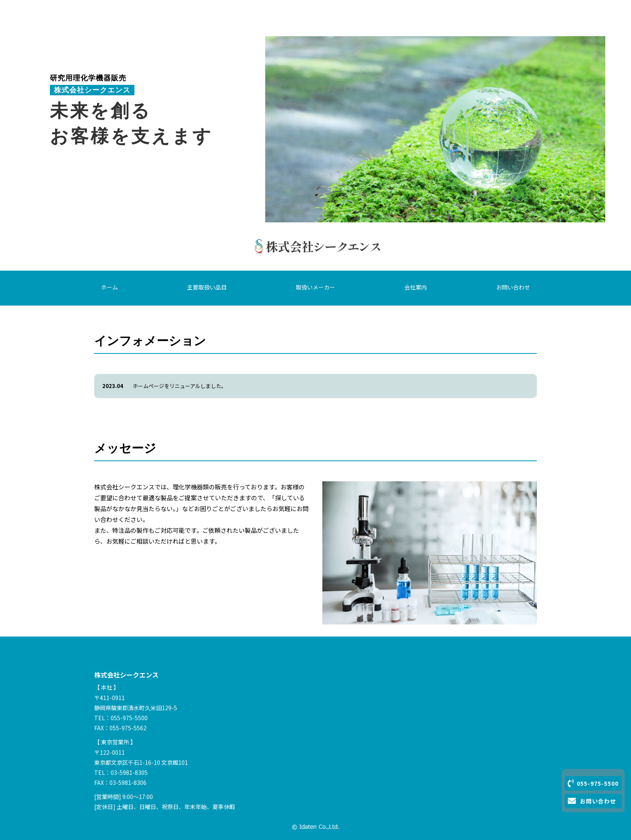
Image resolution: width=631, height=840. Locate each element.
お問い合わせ (513, 287)
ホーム (109, 287)
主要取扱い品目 (207, 287)
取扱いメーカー (315, 287)
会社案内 (416, 287)
